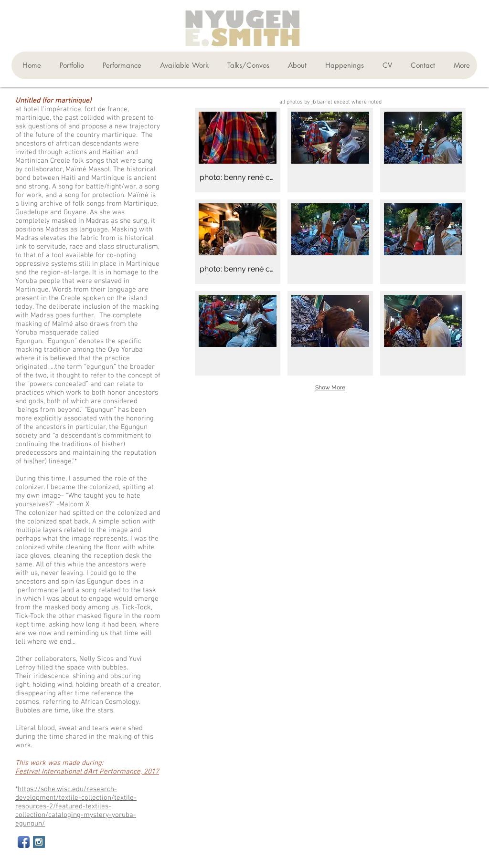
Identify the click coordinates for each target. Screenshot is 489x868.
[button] (70, 65)
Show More (330, 387)
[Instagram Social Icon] (39, 842)
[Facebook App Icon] (24, 842)
